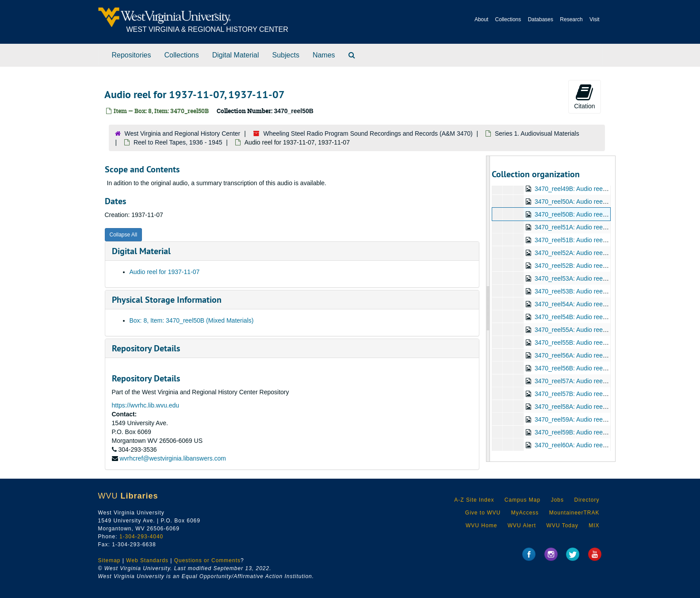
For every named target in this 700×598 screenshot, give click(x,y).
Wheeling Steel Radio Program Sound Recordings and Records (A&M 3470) (368, 133)
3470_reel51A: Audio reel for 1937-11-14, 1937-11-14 (608, 227)
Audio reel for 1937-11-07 (165, 272)
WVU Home (481, 526)
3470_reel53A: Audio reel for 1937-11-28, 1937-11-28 (608, 278)
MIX (594, 526)
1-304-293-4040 (141, 537)
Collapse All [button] (124, 235)
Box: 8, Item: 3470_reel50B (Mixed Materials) (192, 320)
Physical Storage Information (167, 300)
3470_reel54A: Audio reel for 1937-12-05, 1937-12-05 (608, 304)
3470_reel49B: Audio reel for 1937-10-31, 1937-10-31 (608, 189)
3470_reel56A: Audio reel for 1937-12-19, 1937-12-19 (608, 355)
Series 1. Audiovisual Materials (537, 133)
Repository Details (146, 348)
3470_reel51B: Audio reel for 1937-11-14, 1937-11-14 (608, 240)
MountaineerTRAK (574, 513)
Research (571, 19)
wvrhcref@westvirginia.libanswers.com (173, 458)
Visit (594, 19)
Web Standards (147, 560)
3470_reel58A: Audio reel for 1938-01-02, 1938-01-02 (608, 407)
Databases (541, 19)
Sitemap (109, 560)
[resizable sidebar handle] (488, 309)
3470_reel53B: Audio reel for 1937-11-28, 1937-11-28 (608, 291)
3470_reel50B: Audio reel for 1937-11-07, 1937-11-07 (608, 214)
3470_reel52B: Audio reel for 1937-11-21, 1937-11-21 (608, 266)
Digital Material (236, 55)
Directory (587, 500)
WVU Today (562, 526)
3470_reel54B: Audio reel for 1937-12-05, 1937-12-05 (608, 317)
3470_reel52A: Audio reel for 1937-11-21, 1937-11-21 (608, 253)
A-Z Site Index (474, 500)
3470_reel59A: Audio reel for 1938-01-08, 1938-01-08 (608, 419)
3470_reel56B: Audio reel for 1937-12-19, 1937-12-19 (608, 368)
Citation (584, 96)
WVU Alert (522, 526)
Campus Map (522, 500)
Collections (508, 19)
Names (324, 55)
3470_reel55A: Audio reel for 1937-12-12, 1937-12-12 (608, 330)
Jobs (557, 500)
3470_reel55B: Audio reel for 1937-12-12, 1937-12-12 (608, 343)
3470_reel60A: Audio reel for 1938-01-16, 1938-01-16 (608, 445)
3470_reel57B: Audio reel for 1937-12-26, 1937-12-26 (608, 394)
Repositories (132, 55)
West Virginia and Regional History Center (183, 133)
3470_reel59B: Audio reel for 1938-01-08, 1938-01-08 (608, 432)
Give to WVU (483, 513)
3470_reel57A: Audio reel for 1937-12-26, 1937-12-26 (608, 381)
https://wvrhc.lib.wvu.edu (146, 405)
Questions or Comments (207, 560)
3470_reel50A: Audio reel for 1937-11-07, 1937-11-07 (608, 202)
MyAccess (525, 513)
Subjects (286, 55)
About (481, 19)
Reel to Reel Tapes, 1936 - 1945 (178, 142)
